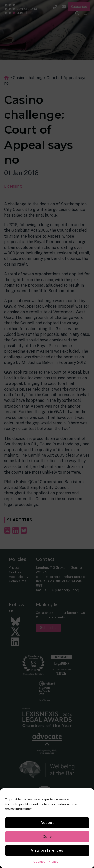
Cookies (39, 862)
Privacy (53, 862)
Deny (47, 836)
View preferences (47, 850)
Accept (47, 823)
